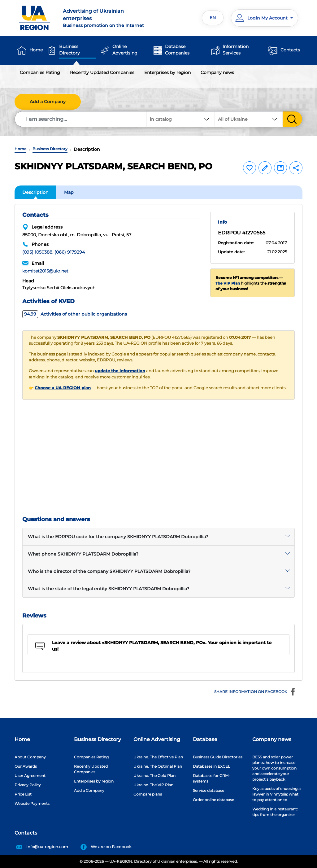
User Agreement (30, 776)
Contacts (290, 50)
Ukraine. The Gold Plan (154, 776)
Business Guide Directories (218, 757)
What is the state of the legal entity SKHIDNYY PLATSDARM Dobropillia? (109, 589)
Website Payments (32, 803)
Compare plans (148, 794)
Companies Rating (40, 72)
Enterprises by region (167, 72)
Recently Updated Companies (102, 72)
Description (35, 192)
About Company (30, 757)
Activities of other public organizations (75, 314)
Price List (23, 794)
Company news (217, 72)
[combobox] (249, 119)
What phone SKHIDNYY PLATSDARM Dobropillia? (83, 554)
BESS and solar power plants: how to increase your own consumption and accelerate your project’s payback (274, 768)
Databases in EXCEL (211, 766)
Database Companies (177, 50)
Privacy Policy (28, 785)
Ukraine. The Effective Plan (158, 757)
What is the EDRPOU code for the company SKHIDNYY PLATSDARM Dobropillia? (118, 537)
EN (213, 18)
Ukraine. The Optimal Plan (158, 766)
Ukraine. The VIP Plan (153, 785)
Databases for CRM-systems (211, 778)
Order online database (213, 800)
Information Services (236, 50)
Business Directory (69, 50)
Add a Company (48, 102)
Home (36, 50)
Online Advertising (125, 50)
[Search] (81, 119)
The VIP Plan (228, 283)
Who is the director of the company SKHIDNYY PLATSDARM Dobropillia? (109, 571)
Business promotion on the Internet (108, 18)
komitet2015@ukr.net (45, 271)
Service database (208, 790)
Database (205, 739)
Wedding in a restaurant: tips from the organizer (275, 812)
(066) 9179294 (70, 252)
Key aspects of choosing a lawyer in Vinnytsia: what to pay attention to (276, 794)
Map (69, 192)
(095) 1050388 (37, 252)
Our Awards (26, 766)
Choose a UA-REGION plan (63, 388)
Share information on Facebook (255, 692)
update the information (120, 371)
